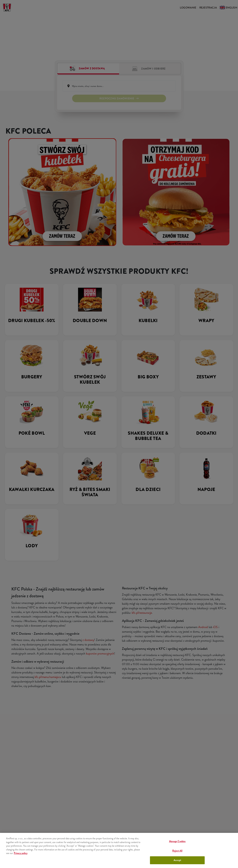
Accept (177, 860)
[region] (119, 850)
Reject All (177, 851)
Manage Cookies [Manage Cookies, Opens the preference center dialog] (177, 841)
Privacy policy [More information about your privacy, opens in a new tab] (21, 853)
